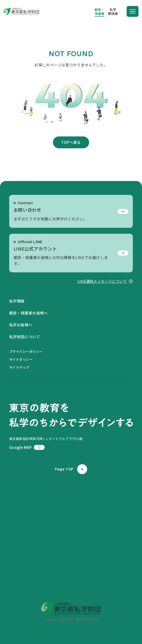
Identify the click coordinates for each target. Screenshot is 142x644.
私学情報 (17, 301)
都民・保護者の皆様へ (29, 313)
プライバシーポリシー (26, 351)
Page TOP (71, 469)
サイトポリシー (21, 359)
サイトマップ (19, 367)
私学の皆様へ (21, 325)
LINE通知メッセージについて (105, 281)
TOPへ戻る (71, 142)
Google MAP (27, 447)
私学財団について (25, 337)
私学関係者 (113, 12)
